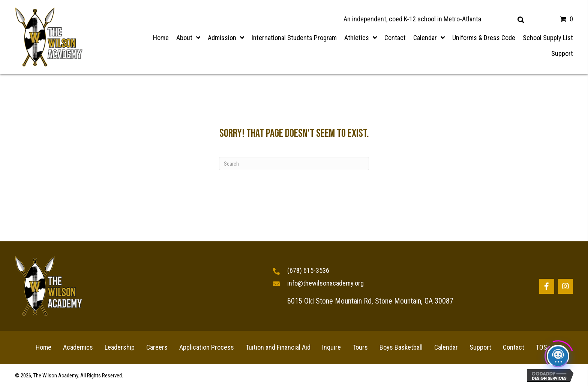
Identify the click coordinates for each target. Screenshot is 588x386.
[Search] (294, 164)
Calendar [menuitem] (446, 347)
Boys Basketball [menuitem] (401, 347)
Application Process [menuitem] (207, 347)
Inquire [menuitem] (331, 347)
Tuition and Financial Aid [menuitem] (278, 347)
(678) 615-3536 (308, 270)
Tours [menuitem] (360, 347)
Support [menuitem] (480, 347)
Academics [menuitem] (78, 347)
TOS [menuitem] (541, 347)
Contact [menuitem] (514, 347)
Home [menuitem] (43, 347)
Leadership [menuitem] (120, 347)
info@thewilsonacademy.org (325, 283)
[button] (547, 286)
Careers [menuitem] (157, 347)
